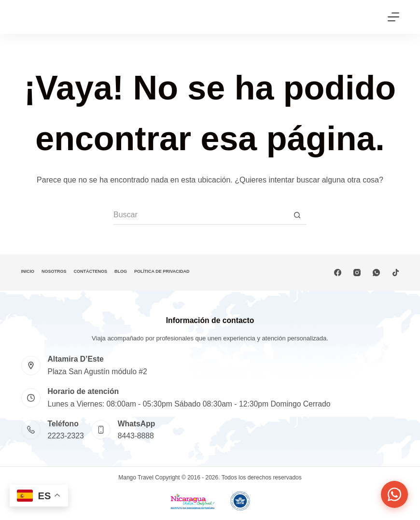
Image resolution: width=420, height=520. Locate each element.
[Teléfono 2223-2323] (31, 430)
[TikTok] (396, 273)
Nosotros (54, 271)
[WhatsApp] (376, 273)
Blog (121, 271)
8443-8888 (136, 436)
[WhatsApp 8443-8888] (101, 430)
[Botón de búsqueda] (297, 215)
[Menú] (393, 17)
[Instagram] (357, 273)
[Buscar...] (200, 215)
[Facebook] (338, 273)
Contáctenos (91, 271)
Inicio (28, 271)
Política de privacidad (162, 271)
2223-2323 (66, 436)
